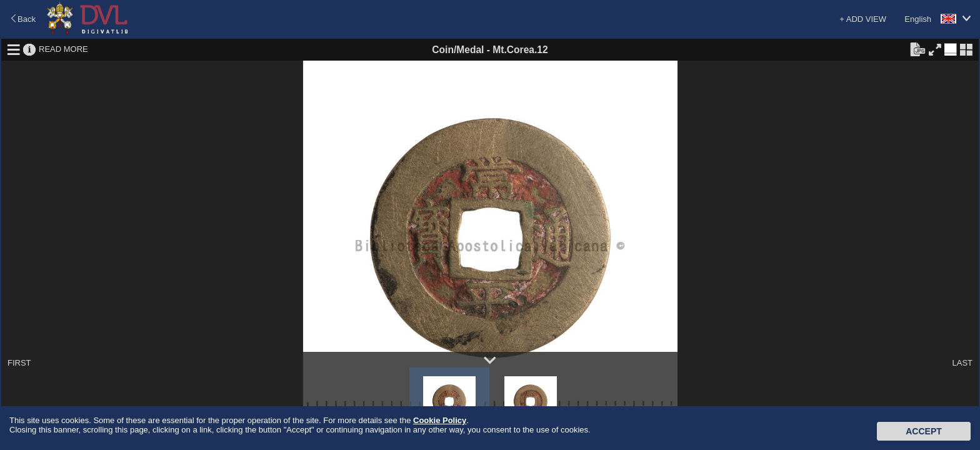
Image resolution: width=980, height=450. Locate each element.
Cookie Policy (440, 420)
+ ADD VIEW (863, 19)
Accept (924, 431)
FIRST (19, 363)
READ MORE (63, 49)
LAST (962, 363)
